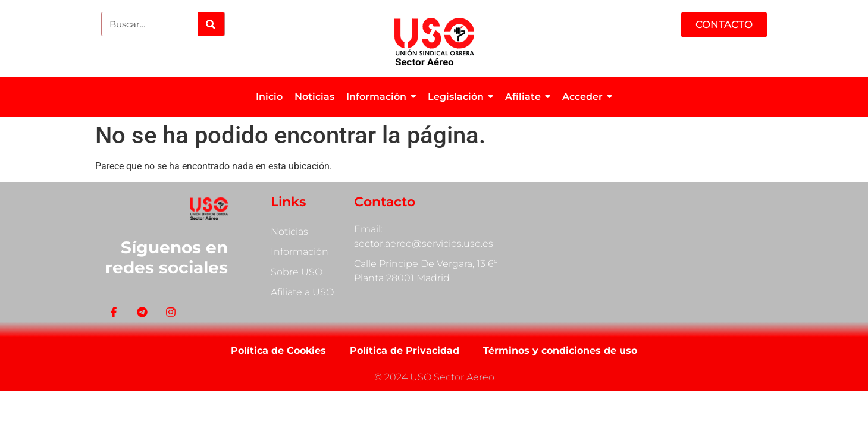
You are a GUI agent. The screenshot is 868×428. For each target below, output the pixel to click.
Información (300, 252)
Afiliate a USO (302, 292)
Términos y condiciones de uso (560, 350)
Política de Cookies (278, 350)
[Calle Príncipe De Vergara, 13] (661, 252)
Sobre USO (297, 272)
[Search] (211, 24)
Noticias (289, 232)
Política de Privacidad (405, 350)
